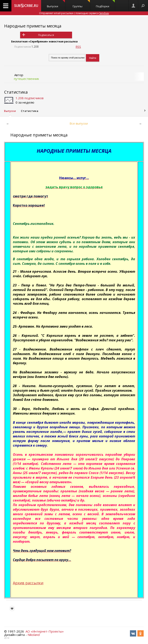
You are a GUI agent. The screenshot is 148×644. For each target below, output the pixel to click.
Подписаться (46, 35)
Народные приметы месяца (33, 26)
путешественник (26, 79)
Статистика (16, 92)
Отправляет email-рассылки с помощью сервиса (74, 13)
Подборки (105, 4)
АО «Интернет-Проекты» (45, 631)
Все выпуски (79, 123)
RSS (78, 47)
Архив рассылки (28, 583)
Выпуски (56, 4)
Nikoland (34, 635)
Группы (81, 4)
